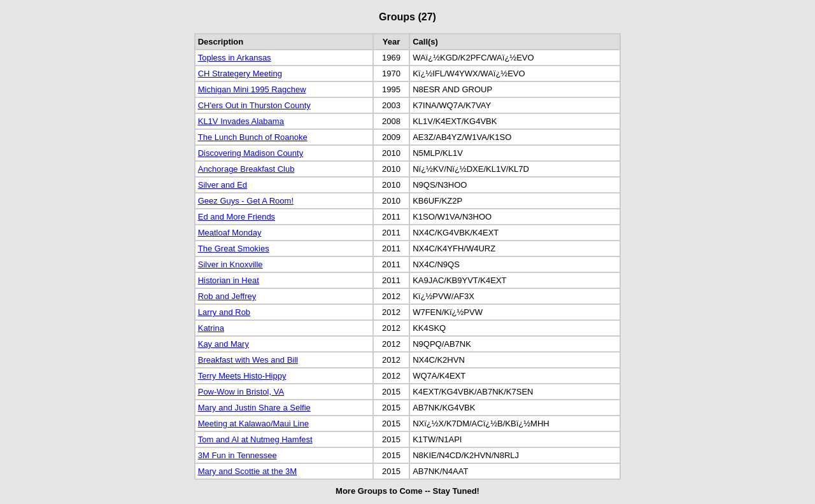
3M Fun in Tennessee (237, 455)
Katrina (211, 328)
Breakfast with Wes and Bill (248, 360)
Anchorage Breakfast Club (246, 169)
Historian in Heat (229, 280)
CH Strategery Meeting (240, 73)
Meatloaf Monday (230, 233)
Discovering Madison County (251, 153)
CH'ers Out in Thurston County (254, 105)
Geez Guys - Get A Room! (246, 201)
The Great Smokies (234, 248)
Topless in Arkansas (235, 58)
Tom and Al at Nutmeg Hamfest (255, 439)
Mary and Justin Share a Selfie (254, 408)
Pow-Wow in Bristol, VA (241, 392)
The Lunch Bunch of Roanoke (253, 137)
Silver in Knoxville (230, 264)
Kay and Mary (223, 344)
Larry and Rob (224, 312)
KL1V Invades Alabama (241, 121)
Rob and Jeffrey (227, 296)
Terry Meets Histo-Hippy (242, 376)
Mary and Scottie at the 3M (247, 471)
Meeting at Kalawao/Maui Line (253, 423)
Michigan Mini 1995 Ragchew (252, 89)
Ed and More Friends (237, 217)
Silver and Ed (223, 185)
